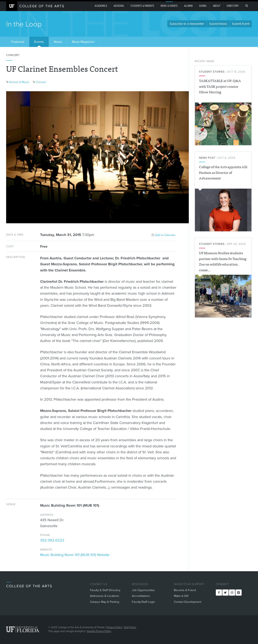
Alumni (188, 6)
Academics (101, 6)
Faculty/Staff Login (143, 602)
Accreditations (141, 596)
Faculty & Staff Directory (105, 590)
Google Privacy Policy (99, 631)
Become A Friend (185, 590)
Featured (18, 42)
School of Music (19, 82)
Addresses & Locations (105, 596)
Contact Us (98, 584)
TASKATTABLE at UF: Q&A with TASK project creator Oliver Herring (220, 86)
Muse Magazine (83, 42)
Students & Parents (142, 6)
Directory (233, 6)
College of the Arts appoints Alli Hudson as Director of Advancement (223, 172)
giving (203, 6)
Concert (41, 82)
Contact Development (188, 602)
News (58, 42)
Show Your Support (189, 584)
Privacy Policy (114, 627)
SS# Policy (130, 627)
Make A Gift (181, 596)
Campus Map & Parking (105, 602)
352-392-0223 (52, 540)
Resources (140, 584)
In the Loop (24, 24)
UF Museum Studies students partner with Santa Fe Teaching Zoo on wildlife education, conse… (223, 261)
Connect (222, 584)
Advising (119, 6)
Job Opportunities (143, 590)
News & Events (169, 6)
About (217, 6)
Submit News (218, 24)
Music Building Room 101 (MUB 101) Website (75, 555)
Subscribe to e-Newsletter (187, 24)
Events (39, 42)
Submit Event (241, 24)
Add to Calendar (164, 235)
